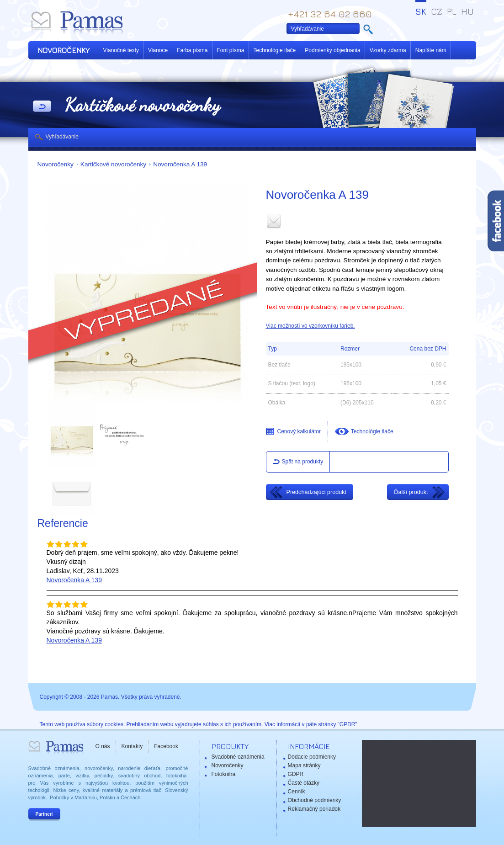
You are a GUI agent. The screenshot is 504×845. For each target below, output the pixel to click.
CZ (437, 11)
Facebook (166, 746)
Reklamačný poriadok (314, 809)
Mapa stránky (304, 765)
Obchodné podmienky (315, 800)
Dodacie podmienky (312, 757)
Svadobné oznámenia (238, 757)
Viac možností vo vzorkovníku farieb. (310, 326)
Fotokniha (224, 774)
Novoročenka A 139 (180, 164)
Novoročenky (56, 164)
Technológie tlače (275, 50)
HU (467, 11)
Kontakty (132, 746)
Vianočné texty (121, 50)
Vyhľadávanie (62, 137)
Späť (42, 107)
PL (452, 11)
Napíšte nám (431, 50)
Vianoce (158, 50)
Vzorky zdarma (388, 50)
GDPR (296, 774)
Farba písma (192, 50)
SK (421, 11)
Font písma (231, 50)
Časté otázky (304, 783)
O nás (103, 746)
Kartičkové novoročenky (113, 164)
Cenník (297, 792)
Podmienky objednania (332, 50)
